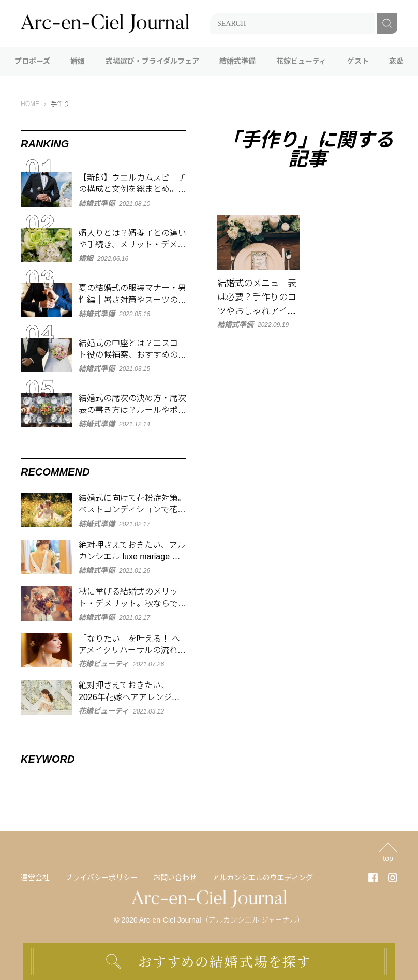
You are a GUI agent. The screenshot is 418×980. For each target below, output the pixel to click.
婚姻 (78, 61)
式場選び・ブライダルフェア (152, 61)
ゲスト (358, 61)
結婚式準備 (237, 61)
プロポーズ (32, 61)
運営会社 (35, 878)
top (388, 858)
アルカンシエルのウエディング (263, 878)
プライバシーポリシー (101, 878)
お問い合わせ (175, 878)
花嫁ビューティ (301, 61)
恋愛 (396, 61)
